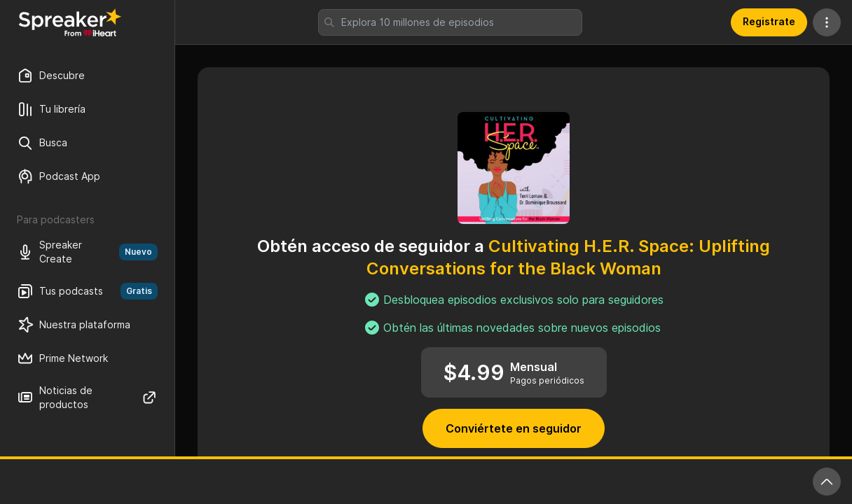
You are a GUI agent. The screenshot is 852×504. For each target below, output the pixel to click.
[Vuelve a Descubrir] (70, 22)
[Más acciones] (827, 22)
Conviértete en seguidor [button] (514, 428)
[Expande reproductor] (827, 482)
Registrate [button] (769, 21)
